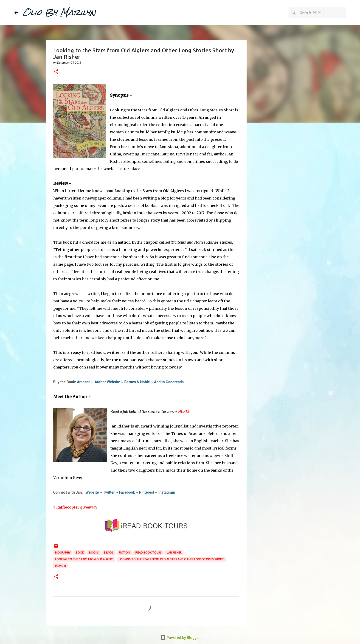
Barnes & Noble (137, 382)
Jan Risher (174, 553)
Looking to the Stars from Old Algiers (84, 559)
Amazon (84, 382)
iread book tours (148, 553)
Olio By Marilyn (59, 12)
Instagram (167, 492)
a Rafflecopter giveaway (75, 507)
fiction (124, 553)
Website (92, 492)
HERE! (184, 411)
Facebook (127, 492)
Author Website (107, 382)
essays (109, 553)
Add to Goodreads (169, 382)
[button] (56, 72)
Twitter (109, 492)
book (80, 553)
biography (63, 553)
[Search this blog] (322, 13)
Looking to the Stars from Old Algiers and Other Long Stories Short (171, 559)
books (94, 553)
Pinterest (147, 492)
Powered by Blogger (180, 638)
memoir (60, 566)
